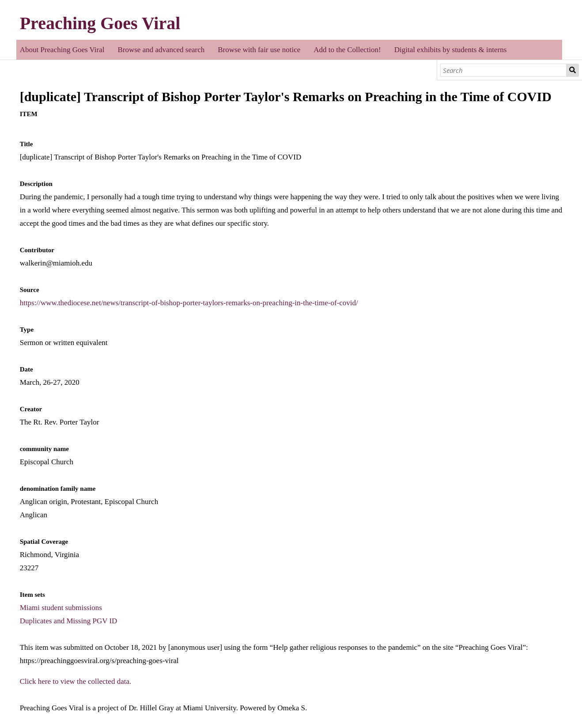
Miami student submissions (61, 608)
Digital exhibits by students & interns (451, 50)
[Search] (503, 70)
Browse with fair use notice (259, 50)
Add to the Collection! (347, 50)
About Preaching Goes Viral (62, 50)
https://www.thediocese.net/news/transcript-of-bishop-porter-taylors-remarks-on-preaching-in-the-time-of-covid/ (189, 303)
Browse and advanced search (161, 50)
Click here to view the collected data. (76, 681)
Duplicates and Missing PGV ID (69, 621)
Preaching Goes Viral (100, 23)
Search (573, 70)
